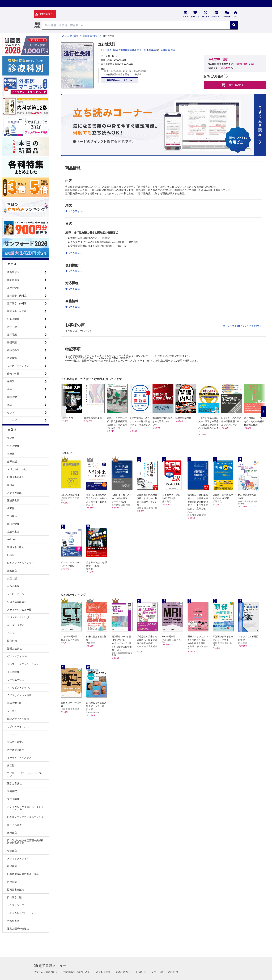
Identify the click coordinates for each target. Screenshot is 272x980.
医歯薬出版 (13, 500)
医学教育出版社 (16, 750)
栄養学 (11, 381)
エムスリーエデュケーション (23, 664)
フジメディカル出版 (18, 617)
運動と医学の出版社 (18, 929)
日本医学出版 (14, 897)
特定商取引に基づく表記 (77, 972)
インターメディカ (17, 625)
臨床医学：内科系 (17, 296)
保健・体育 (13, 374)
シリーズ (12, 420)
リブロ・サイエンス (18, 726)
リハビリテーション (18, 366)
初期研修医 (13, 272)
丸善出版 (12, 578)
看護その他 (13, 350)
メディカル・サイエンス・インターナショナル (25, 808)
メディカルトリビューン (20, 913)
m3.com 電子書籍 (70, 36)
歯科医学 (12, 397)
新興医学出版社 (16, 547)
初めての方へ (123, 972)
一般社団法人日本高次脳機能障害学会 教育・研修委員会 (127, 50)
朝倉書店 (12, 851)
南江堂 (11, 765)
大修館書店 (13, 921)
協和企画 (12, 641)
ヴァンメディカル (17, 656)
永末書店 (12, 833)
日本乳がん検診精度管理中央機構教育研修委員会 (25, 842)
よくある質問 (103, 972)
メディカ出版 (14, 493)
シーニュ (12, 711)
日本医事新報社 (16, 477)
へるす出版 (13, 586)
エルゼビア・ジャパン (19, 688)
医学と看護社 (14, 783)
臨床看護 (12, 335)
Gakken (11, 539)
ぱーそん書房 (14, 825)
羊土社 (11, 454)
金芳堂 (11, 508)
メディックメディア (18, 858)
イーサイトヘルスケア (19, 758)
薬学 (10, 389)
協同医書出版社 (16, 890)
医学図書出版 (14, 703)
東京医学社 (13, 799)
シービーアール (16, 594)
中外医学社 (13, 446)
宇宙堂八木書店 (16, 742)
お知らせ (141, 972)
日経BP (11, 555)
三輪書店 (12, 571)
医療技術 (12, 358)
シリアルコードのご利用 (165, 972)
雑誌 (10, 405)
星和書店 (12, 866)
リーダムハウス (16, 680)
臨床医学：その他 (17, 311)
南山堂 (11, 485)
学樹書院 (12, 791)
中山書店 (12, 516)
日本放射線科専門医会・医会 (23, 874)
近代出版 (12, 882)
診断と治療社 (14, 649)
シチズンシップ (16, 905)
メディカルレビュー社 (19, 610)
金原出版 (12, 462)
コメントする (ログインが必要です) (241, 326)
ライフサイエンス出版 (19, 695)
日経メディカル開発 (18, 719)
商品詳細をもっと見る (117, 80)
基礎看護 (12, 342)
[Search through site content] (136, 25)
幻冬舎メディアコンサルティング (25, 817)
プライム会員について (46, 972)
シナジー (12, 734)
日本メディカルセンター (20, 563)
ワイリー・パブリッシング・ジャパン (25, 774)
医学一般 (12, 327)
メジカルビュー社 (17, 469)
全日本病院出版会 (17, 602)
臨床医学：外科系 (17, 303)
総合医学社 (13, 524)
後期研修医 (13, 280)
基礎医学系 (13, 288)
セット (11, 413)
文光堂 (11, 438)
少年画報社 (13, 672)
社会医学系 (13, 319)
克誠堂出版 (13, 532)
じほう (11, 633)
